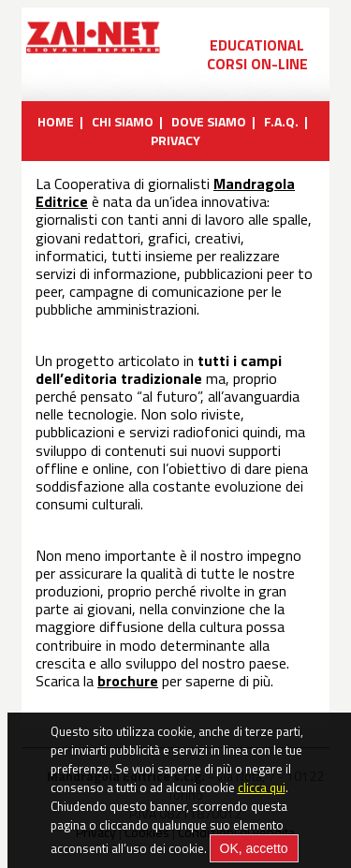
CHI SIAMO (123, 121)
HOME (56, 121)
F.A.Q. (281, 121)
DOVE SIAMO (209, 121)
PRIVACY (175, 140)
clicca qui (262, 794)
